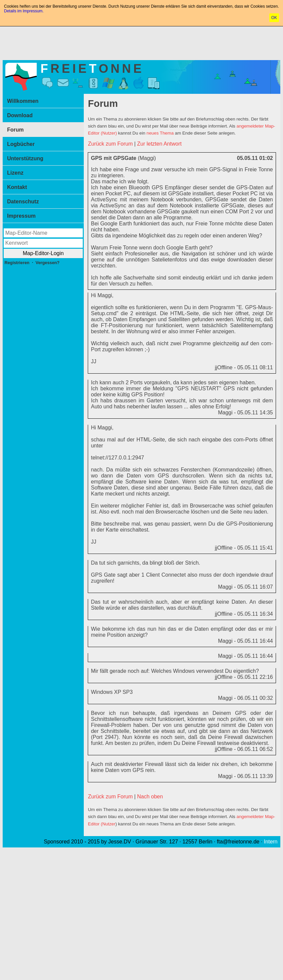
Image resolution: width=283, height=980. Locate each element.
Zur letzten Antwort (159, 144)
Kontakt (17, 187)
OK (274, 18)
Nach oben (150, 797)
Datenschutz (23, 202)
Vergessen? (48, 263)
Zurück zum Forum (110, 144)
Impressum (21, 216)
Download (20, 115)
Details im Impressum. (24, 11)
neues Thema (160, 133)
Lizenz (15, 173)
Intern (271, 842)
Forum (15, 130)
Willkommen (23, 101)
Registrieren (17, 263)
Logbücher (21, 144)
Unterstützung (25, 158)
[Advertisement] (141, 42)
